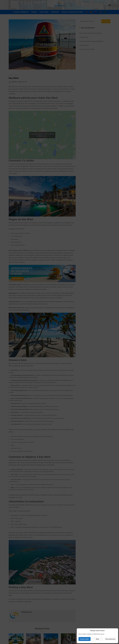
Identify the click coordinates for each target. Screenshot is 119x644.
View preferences (110, 639)
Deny (97, 639)
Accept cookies (85, 639)
